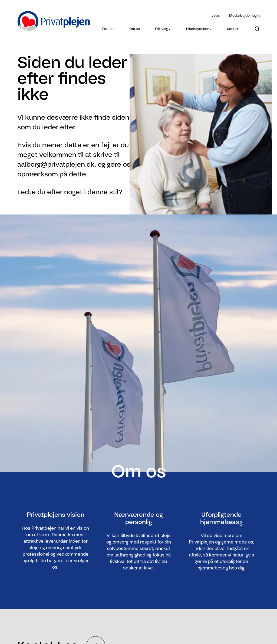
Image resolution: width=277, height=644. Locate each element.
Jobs (215, 15)
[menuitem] (108, 29)
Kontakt (233, 29)
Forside (108, 29)
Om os (135, 29)
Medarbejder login (244, 15)
